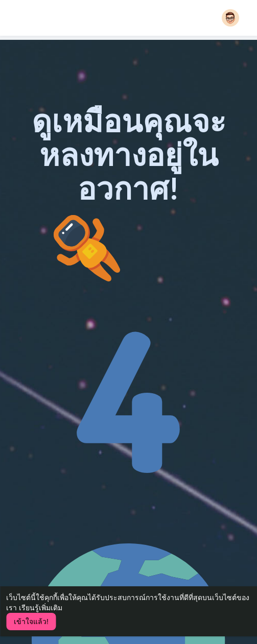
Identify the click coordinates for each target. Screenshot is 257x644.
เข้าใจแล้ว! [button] (31, 622)
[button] (230, 18)
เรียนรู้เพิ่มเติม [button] (41, 608)
